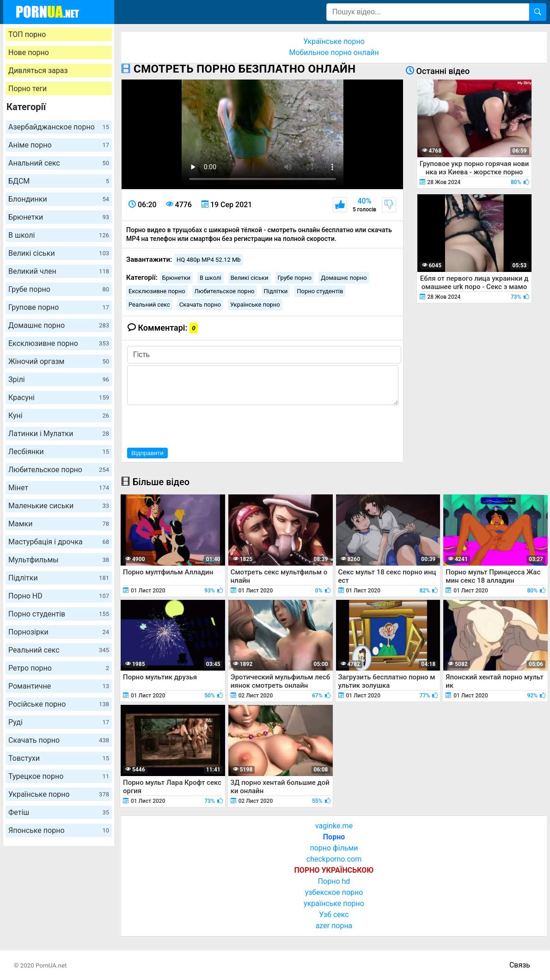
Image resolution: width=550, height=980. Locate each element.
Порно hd (334, 881)
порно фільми (334, 848)
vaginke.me (334, 826)
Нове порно (29, 52)
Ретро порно (59, 668)
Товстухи (59, 758)
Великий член (59, 271)
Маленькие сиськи (59, 506)
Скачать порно (59, 740)
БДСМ (59, 181)
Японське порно (59, 830)
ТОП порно (27, 34)
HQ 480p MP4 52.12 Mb (209, 260)
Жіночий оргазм (59, 361)
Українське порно (59, 794)
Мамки (59, 524)
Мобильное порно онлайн (334, 52)
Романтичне (59, 686)
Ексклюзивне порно (59, 343)
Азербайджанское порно (59, 127)
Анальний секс (59, 163)
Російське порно (59, 704)
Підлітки (59, 578)
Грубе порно (59, 289)
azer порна (334, 926)
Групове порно (59, 307)
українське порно (334, 903)
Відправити (147, 453)
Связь (520, 965)
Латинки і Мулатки (59, 434)
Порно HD (59, 596)
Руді (59, 722)
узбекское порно (334, 892)
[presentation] (197, 425)
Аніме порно (59, 145)
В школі (59, 235)
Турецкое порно (59, 776)
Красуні (59, 398)
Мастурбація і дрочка (59, 542)
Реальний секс (59, 650)
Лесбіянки (59, 452)
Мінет (59, 488)
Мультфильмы (59, 560)
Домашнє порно (59, 325)
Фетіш (59, 812)
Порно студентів (59, 614)
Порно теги (27, 89)
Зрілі (59, 379)
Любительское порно (59, 470)
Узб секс (334, 915)
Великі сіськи (59, 253)
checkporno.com (334, 859)
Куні (59, 416)
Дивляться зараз (38, 71)
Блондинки (59, 199)
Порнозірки (59, 632)
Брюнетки (59, 217)
